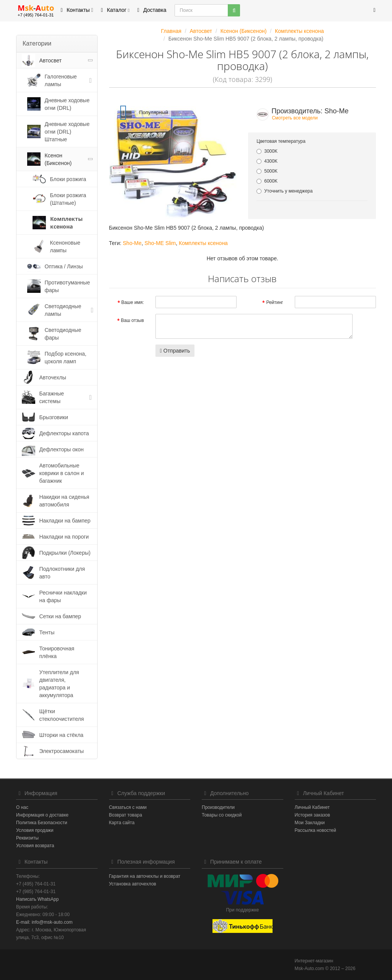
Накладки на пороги (64, 537)
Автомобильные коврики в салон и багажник (62, 473)
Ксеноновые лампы (65, 247)
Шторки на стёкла (61, 735)
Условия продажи (35, 830)
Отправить (175, 351)
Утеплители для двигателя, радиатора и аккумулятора (59, 684)
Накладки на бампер (65, 521)
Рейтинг (274, 302)
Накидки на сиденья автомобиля (65, 501)
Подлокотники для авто (62, 573)
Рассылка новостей (315, 830)
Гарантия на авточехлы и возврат (145, 876)
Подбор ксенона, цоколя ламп (66, 358)
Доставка (150, 10)
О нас (22, 807)
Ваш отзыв (132, 320)
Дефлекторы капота (64, 433)
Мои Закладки (310, 823)
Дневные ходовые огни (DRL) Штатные (67, 132)
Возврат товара (126, 815)
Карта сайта (122, 823)
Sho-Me (132, 243)
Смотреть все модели (295, 118)
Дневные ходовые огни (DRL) (67, 104)
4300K (267, 161)
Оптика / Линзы (64, 266)
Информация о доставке (42, 815)
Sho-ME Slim (160, 243)
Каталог (114, 10)
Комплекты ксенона (66, 223)
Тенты (47, 632)
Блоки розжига (68, 179)
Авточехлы (53, 377)
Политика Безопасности (42, 823)
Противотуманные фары (67, 286)
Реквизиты (27, 838)
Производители (218, 807)
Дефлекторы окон (62, 449)
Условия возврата (35, 846)
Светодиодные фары (63, 334)
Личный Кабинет (312, 807)
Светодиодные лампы (63, 310)
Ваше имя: (133, 302)
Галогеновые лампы (61, 80)
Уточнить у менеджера (284, 191)
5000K (267, 171)
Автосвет (51, 60)
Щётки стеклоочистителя (62, 715)
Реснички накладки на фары (63, 596)
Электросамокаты (62, 751)
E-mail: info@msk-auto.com (44, 922)
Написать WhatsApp (37, 899)
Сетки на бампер (60, 616)
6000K (267, 181)
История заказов (313, 815)
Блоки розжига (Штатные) (68, 199)
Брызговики (54, 417)
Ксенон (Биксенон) (58, 159)
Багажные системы (52, 397)
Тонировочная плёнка (57, 652)
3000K (267, 151)
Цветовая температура (281, 141)
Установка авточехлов (133, 884)
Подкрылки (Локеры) (65, 553)
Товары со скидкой (222, 815)
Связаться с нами (128, 807)
